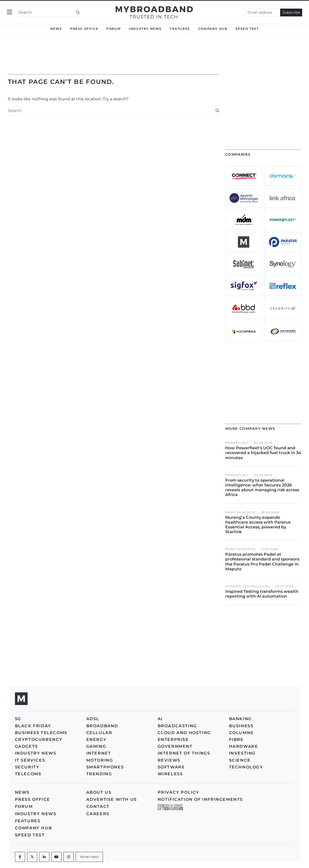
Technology (246, 767)
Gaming (96, 746)
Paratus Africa (240, 512)
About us (99, 792)
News (56, 29)
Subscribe (291, 12)
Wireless (170, 774)
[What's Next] (89, 857)
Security (27, 767)
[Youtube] (56, 857)
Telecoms (28, 774)
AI (160, 719)
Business (241, 726)
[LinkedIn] (44, 857)
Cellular (99, 733)
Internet (99, 753)
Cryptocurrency (39, 740)
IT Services (30, 760)
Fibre (236, 740)
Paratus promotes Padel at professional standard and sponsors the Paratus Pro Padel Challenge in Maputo (262, 562)
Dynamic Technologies (248, 586)
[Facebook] (20, 857)
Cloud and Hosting (184, 733)
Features (180, 29)
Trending (99, 774)
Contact (98, 806)
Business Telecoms (41, 733)
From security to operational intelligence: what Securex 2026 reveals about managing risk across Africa (262, 488)
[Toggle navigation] (9, 12)
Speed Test (247, 29)
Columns (241, 733)
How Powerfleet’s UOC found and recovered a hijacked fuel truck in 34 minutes (263, 453)
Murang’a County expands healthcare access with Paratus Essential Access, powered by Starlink (258, 525)
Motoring (100, 760)
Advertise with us (112, 799)
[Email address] (263, 13)
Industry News (145, 29)
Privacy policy (178, 792)
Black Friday (33, 726)
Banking (240, 719)
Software (171, 767)
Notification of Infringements (200, 799)
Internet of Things (184, 753)
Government (175, 746)
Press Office (84, 29)
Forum (114, 29)
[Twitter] (32, 857)
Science (240, 760)
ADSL (93, 719)
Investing (242, 753)
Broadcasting (177, 726)
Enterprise (173, 740)
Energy (96, 740)
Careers (98, 814)
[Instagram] (69, 857)
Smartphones (105, 767)
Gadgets (26, 746)
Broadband (102, 726)
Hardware (244, 746)
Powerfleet (237, 443)
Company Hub (213, 29)
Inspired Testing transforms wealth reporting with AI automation (262, 594)
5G (18, 719)
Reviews (169, 760)
